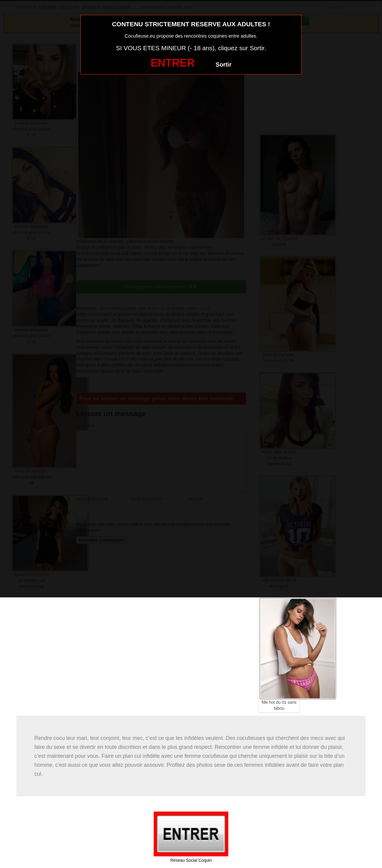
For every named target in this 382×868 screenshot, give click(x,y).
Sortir (223, 65)
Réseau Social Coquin (191, 860)
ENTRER (172, 63)
